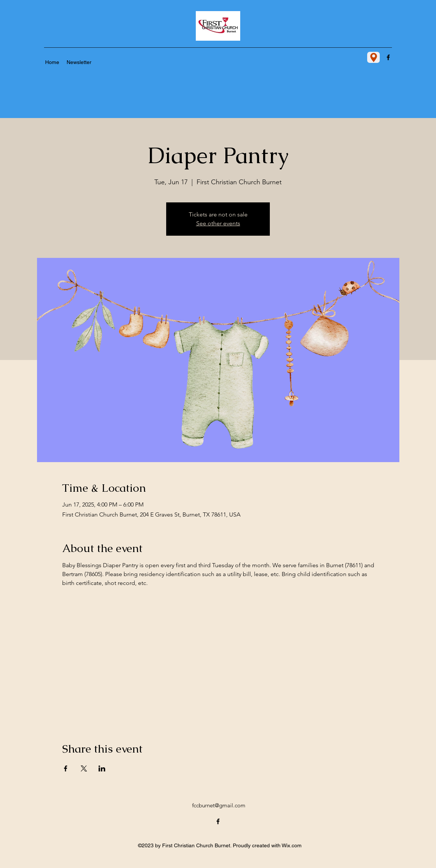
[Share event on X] (84, 768)
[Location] (373, 57)
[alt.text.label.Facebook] (388, 57)
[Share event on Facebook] (66, 768)
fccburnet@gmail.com (219, 805)
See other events (218, 223)
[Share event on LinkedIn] (102, 768)
